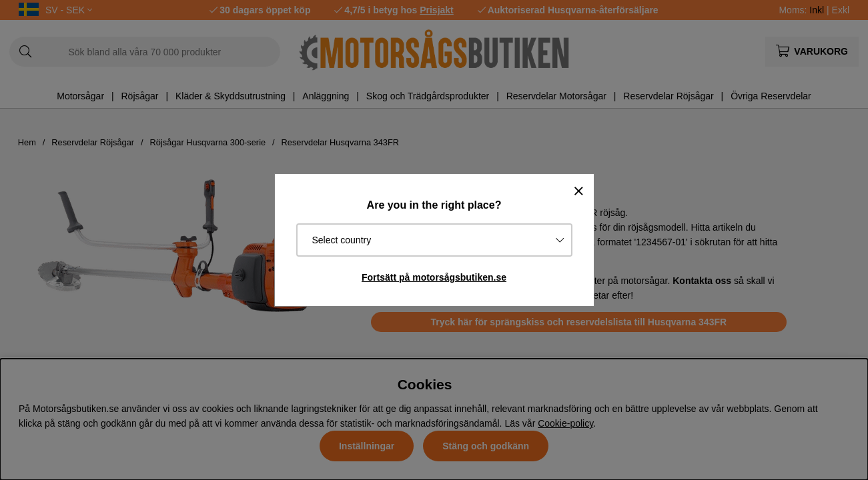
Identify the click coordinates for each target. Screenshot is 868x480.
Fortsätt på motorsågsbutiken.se (434, 277)
